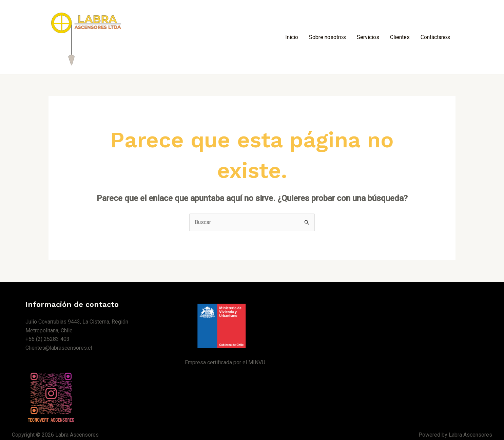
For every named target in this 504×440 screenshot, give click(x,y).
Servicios (368, 37)
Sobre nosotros (327, 37)
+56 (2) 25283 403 (47, 339)
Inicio (292, 37)
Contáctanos (435, 37)
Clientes (400, 37)
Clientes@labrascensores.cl (59, 348)
